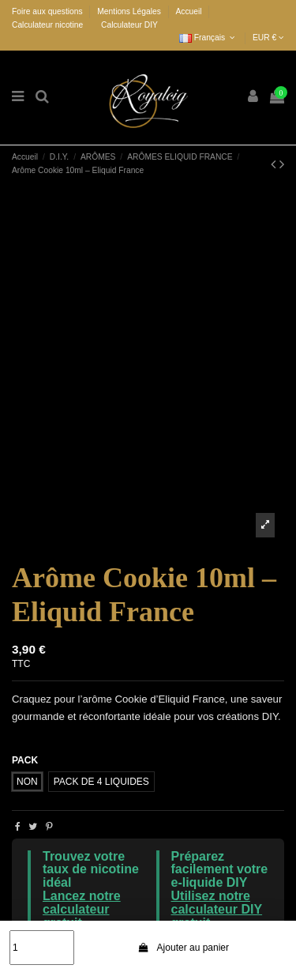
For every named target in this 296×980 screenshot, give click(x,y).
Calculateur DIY (129, 25)
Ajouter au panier (184, 948)
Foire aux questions (48, 11)
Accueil (189, 11)
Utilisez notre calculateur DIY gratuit (217, 909)
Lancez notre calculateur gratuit (82, 909)
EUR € (268, 38)
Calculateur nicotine (47, 25)
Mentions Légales (130, 11)
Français (208, 38)
